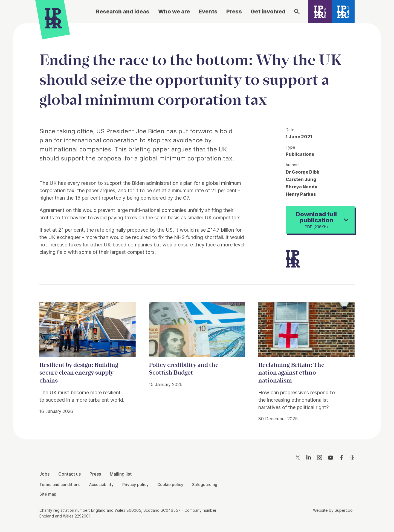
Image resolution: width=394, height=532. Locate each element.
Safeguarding (205, 484)
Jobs (44, 474)
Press (234, 11)
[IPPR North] (320, 12)
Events (208, 11)
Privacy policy (135, 484)
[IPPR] (53, 18)
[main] (197, 227)
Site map (48, 494)
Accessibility (101, 484)
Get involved (268, 11)
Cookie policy (170, 484)
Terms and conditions (60, 484)
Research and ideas (123, 11)
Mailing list (121, 474)
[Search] (297, 11)
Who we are (174, 11)
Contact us (69, 474)
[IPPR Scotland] (343, 12)
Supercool (344, 510)
